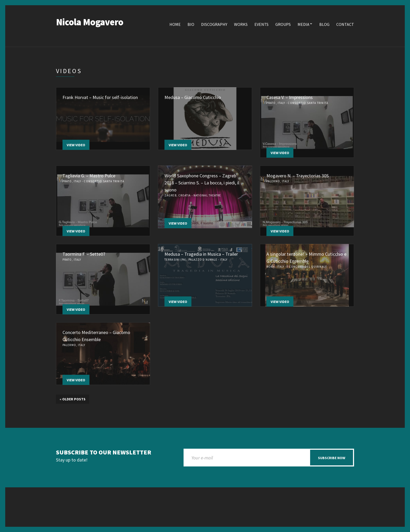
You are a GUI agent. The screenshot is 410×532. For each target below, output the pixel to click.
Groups (283, 24)
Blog (324, 24)
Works (241, 24)
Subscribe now (332, 458)
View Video (76, 145)
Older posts (73, 399)
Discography (214, 24)
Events (261, 24)
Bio (191, 24)
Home (175, 24)
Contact (345, 24)
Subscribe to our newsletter (104, 452)
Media (303, 24)
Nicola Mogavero (90, 22)
